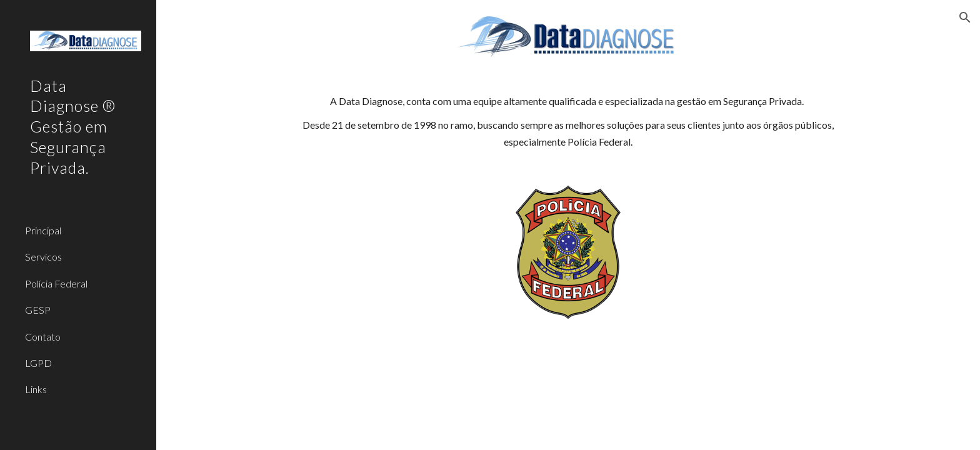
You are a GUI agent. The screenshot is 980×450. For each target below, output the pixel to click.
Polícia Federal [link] (56, 283)
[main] (568, 122)
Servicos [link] (43, 257)
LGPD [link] (38, 363)
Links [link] (36, 389)
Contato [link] (43, 337)
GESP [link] (38, 310)
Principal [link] (43, 230)
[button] (965, 17)
